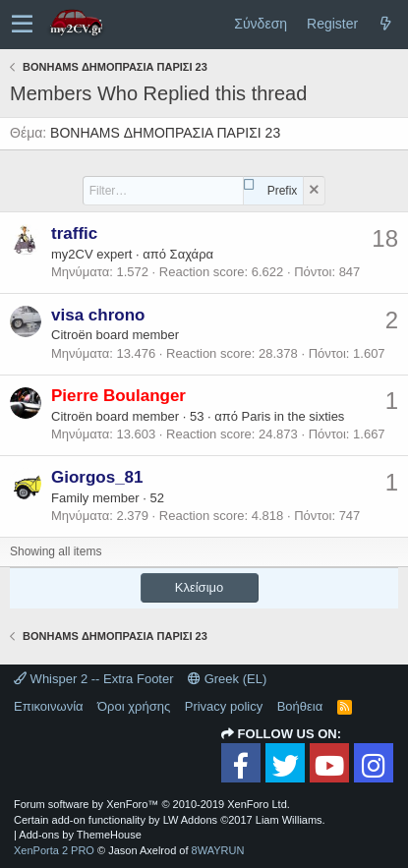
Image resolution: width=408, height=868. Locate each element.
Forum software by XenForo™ (152, 804)
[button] (22, 25)
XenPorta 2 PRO (54, 850)
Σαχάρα (192, 254)
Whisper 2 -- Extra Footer (94, 679)
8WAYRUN (218, 850)
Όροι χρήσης (134, 706)
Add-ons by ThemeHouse (80, 835)
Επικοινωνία (49, 706)
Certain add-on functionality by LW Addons (170, 820)
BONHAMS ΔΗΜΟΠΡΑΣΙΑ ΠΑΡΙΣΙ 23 (165, 133)
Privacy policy (224, 706)
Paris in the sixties (293, 416)
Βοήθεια (300, 706)
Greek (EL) (227, 679)
